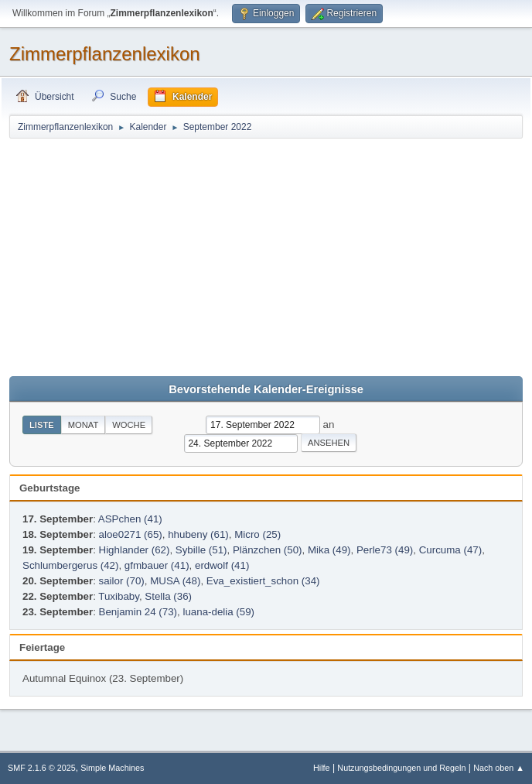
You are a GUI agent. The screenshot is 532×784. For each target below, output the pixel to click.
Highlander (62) (135, 550)
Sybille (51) (201, 550)
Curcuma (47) (450, 550)
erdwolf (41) (222, 565)
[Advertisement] (266, 256)
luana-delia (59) (218, 612)
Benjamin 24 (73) (138, 612)
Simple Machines (112, 768)
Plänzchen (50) (268, 550)
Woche (129, 425)
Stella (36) (168, 596)
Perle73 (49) (385, 550)
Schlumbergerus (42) (70, 565)
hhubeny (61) (198, 534)
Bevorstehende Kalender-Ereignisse (266, 389)
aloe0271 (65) (131, 534)
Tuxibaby (119, 596)
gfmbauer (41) (157, 565)
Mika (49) (329, 550)
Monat (84, 425)
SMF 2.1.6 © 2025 (42, 768)
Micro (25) (257, 534)
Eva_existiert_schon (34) (263, 581)
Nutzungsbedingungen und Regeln (401, 768)
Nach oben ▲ (499, 768)
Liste (42, 425)
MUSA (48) (175, 581)
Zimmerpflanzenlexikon (105, 54)
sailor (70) (122, 581)
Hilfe (322, 768)
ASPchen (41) (130, 519)
